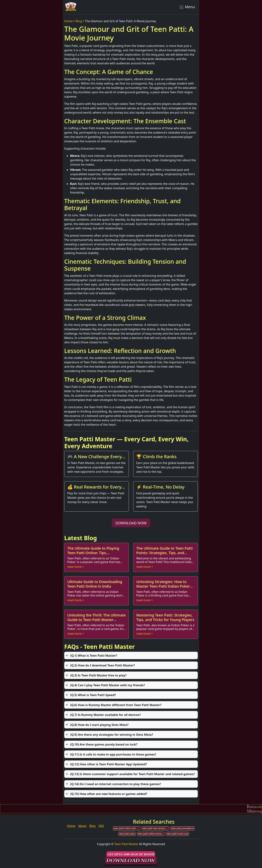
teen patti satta (127, 834)
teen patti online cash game (127, 828)
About (82, 826)
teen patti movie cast (177, 834)
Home (68, 21)
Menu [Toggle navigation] (187, 7)
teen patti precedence (183, 828)
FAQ (101, 826)
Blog (79, 21)
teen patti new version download (156, 828)
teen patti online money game (151, 834)
